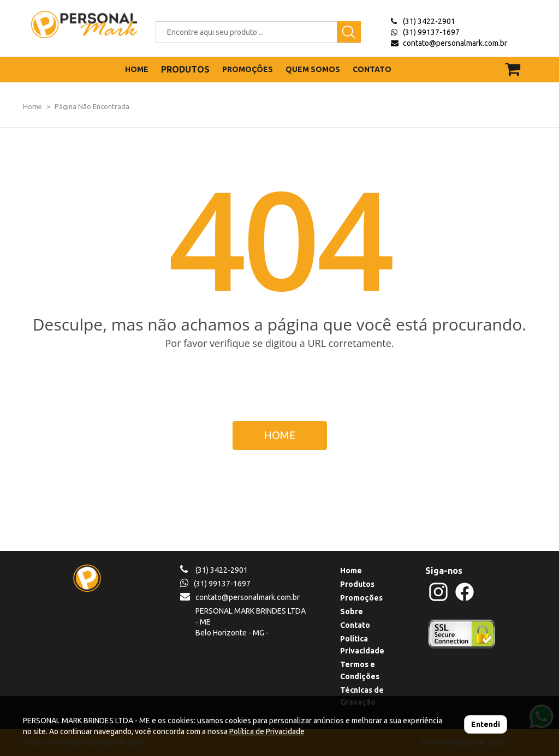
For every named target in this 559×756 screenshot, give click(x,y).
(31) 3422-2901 (429, 21)
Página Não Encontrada (92, 106)
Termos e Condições (360, 670)
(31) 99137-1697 (431, 32)
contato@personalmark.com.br (455, 43)
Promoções (361, 598)
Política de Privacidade (267, 731)
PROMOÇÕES (248, 69)
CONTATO (372, 69)
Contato (355, 625)
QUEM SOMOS (313, 69)
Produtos (357, 584)
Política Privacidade (362, 645)
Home (32, 106)
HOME (137, 69)
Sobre (352, 611)
